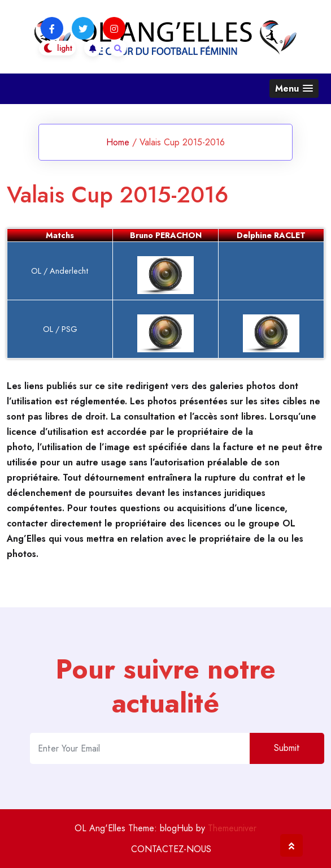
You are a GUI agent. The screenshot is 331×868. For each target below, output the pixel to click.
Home (118, 142)
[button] (294, 88)
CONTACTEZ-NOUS (171, 849)
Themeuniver (232, 828)
